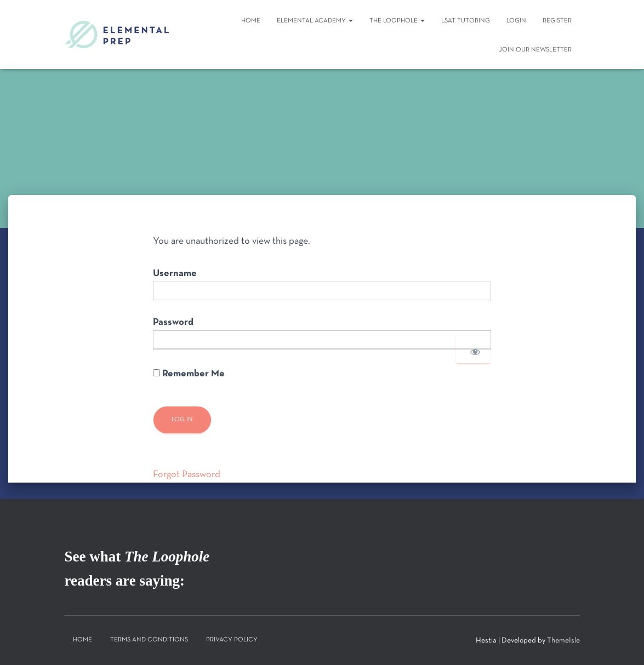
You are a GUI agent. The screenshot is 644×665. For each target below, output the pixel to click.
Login (516, 21)
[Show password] (473, 349)
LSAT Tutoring (466, 21)
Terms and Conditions (149, 640)
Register (557, 21)
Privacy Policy (232, 640)
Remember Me (189, 374)
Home (251, 21)
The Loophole (397, 21)
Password (173, 322)
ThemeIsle (563, 641)
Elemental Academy (315, 21)
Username (175, 274)
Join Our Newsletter (535, 50)
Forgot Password (187, 475)
